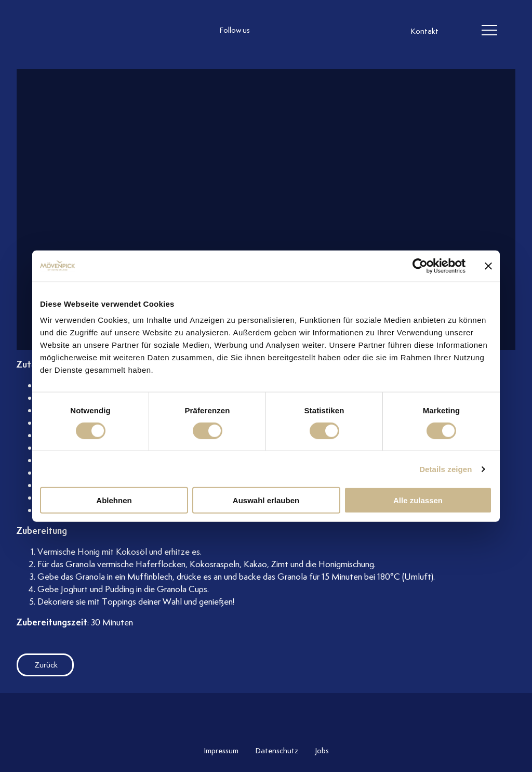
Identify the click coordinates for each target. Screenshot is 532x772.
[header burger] (489, 31)
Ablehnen (114, 500)
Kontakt (424, 31)
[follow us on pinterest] (334, 31)
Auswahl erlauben (266, 500)
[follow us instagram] (271, 31)
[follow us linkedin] (313, 31)
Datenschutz (277, 751)
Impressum (221, 751)
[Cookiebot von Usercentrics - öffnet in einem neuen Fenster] (420, 266)
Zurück (37, 665)
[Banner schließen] (488, 266)
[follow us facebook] (292, 31)
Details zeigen (445, 469)
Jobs (322, 751)
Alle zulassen (418, 500)
